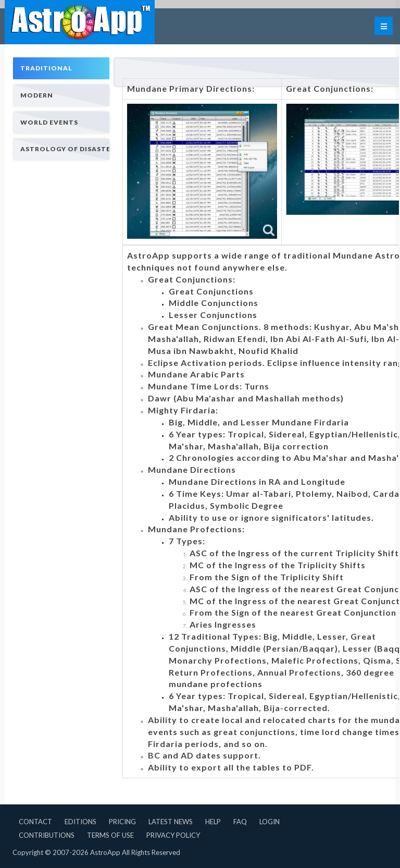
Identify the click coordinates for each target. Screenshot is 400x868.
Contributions (47, 835)
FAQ (240, 822)
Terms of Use (110, 835)
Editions (80, 822)
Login (270, 822)
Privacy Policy (173, 835)
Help (213, 822)
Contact (35, 822)
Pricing (122, 822)
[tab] (61, 68)
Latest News (171, 822)
